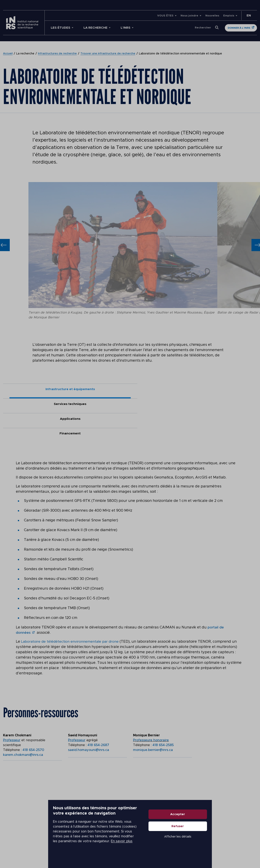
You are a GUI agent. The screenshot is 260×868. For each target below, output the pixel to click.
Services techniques (98, 390)
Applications (162, 390)
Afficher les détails (210, 850)
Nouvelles (212, 16)
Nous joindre (189, 16)
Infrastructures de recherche (58, 54)
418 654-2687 (98, 702)
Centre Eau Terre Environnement (35, 778)
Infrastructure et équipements (35, 390)
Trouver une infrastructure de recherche (109, 54)
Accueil (8, 54)
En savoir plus (115, 848)
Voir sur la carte (22, 799)
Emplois (229, 16)
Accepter (211, 828)
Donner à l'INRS (239, 28)
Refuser (211, 840)
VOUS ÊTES (165, 16)
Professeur (12, 697)
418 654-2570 (33, 707)
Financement (225, 390)
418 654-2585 (163, 702)
